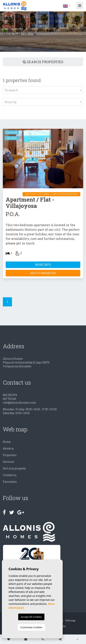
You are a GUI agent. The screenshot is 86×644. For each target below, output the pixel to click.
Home (7, 442)
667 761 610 (9, 399)
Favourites (10, 482)
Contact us (10, 475)
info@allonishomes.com (19, 403)
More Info (43, 265)
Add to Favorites (43, 273)
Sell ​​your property (14, 468)
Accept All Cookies (31, 617)
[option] (43, 32)
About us (8, 448)
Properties (10, 455)
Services (9, 462)
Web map (70, 620)
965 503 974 (10, 395)
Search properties (43, 62)
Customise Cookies (31, 627)
